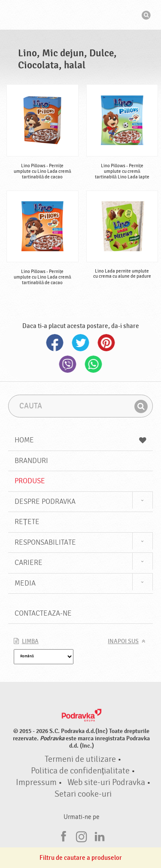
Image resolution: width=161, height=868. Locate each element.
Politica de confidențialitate (80, 771)
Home (81, 440)
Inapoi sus (123, 641)
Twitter (81, 343)
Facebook (55, 343)
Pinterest (106, 343)
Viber (68, 364)
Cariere (29, 563)
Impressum (36, 782)
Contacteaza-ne (43, 613)
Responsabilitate (45, 542)
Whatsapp (94, 364)
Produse (30, 481)
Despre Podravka (45, 501)
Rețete (27, 522)
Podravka (81, 16)
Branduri (31, 461)
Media (25, 583)
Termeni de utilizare (80, 759)
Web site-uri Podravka (106, 782)
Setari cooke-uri (83, 794)
